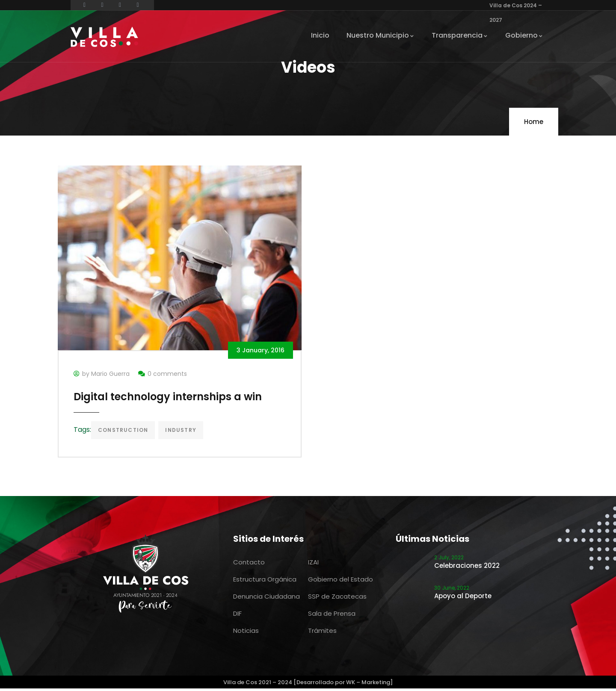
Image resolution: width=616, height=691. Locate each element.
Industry (182, 432)
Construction (124, 432)
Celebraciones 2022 (467, 568)
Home (534, 122)
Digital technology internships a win (169, 398)
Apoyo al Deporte (463, 598)
